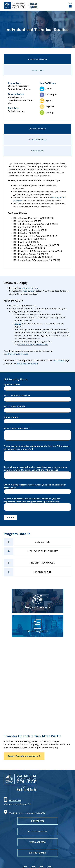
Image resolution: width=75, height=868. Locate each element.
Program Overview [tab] (37, 129)
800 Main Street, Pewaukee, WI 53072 (27, 813)
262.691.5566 (15, 800)
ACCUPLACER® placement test (33, 345)
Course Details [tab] (37, 70)
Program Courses (36, 607)
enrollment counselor (27, 363)
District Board (38, 853)
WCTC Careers (38, 842)
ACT (16, 324)
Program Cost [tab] (37, 151)
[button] (70, 5)
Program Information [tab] (37, 59)
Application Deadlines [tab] (37, 140)
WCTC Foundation (37, 831)
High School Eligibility (42, 551)
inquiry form (29, 291)
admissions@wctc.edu (17, 354)
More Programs (37, 631)
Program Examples (42, 563)
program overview (29, 288)
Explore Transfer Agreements (23, 756)
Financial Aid (42, 572)
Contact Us (42, 542)
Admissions (58, 360)
